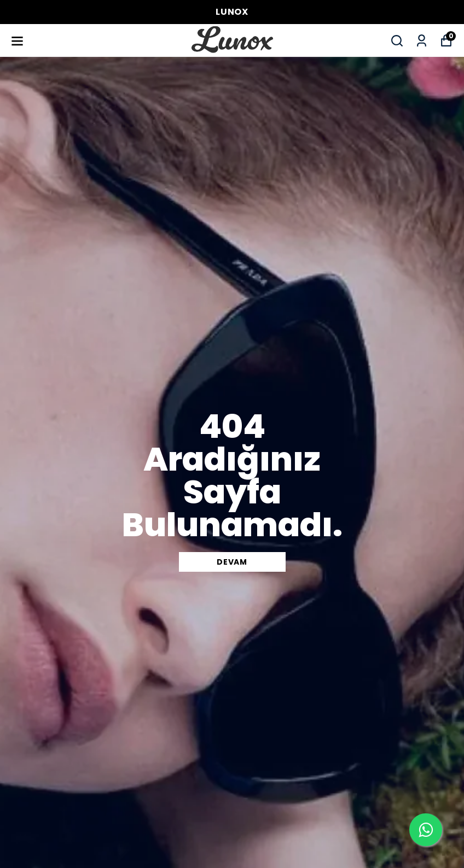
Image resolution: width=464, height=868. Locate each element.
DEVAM (232, 562)
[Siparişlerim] (422, 41)
